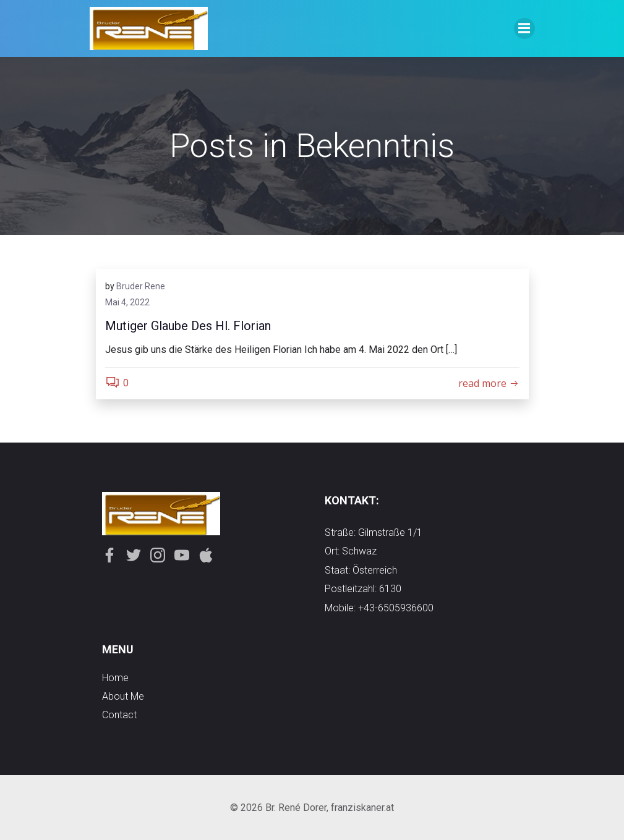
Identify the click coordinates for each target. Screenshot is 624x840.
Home (115, 678)
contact (119, 715)
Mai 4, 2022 (127, 302)
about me (123, 696)
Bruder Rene (141, 286)
